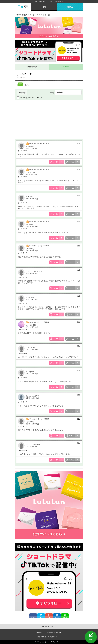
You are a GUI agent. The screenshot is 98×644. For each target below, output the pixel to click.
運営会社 (59, 633)
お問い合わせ (41, 637)
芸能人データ (32, 67)
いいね (59, 162)
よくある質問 (49, 633)
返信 (79, 143)
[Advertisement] (49, 119)
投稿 (91, 639)
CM (44, 7)
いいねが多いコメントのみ (31, 98)
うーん (75, 162)
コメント (66, 67)
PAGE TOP (49, 626)
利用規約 (39, 633)
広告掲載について (54, 637)
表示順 (66, 92)
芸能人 (70, 7)
